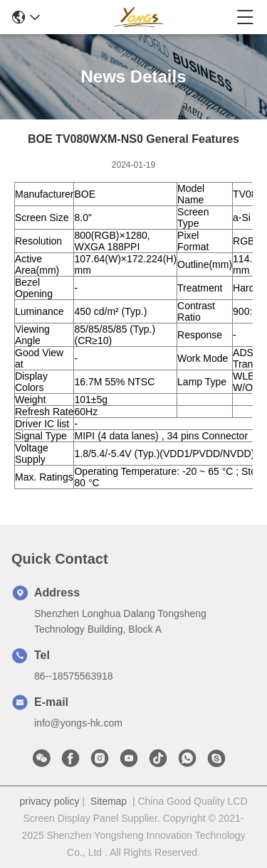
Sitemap (109, 801)
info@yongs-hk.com (78, 723)
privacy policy (49, 801)
